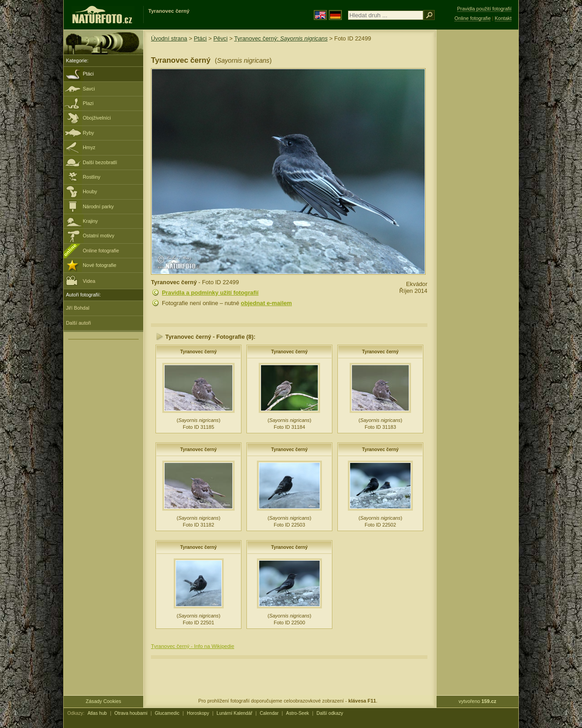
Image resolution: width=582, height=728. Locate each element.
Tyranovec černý (198, 352)
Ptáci (88, 74)
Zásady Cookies (104, 701)
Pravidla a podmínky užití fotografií (210, 293)
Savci (89, 89)
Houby (90, 191)
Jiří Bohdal (78, 308)
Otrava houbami (131, 713)
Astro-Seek (298, 713)
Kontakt (503, 18)
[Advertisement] (477, 175)
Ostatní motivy (99, 236)
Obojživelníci (97, 118)
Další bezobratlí (100, 162)
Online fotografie (101, 251)
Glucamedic (167, 713)
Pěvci (220, 38)
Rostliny (92, 177)
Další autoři (78, 323)
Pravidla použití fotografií (484, 9)
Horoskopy (198, 713)
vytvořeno (478, 701)
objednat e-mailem (266, 303)
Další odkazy (330, 713)
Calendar (269, 713)
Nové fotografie (100, 265)
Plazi (88, 103)
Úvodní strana (169, 38)
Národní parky (98, 206)
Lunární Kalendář (234, 713)
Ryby (88, 133)
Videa (81, 280)
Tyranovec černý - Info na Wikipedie (193, 646)
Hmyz (89, 147)
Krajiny (90, 221)
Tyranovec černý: (281, 38)
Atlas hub (97, 713)
